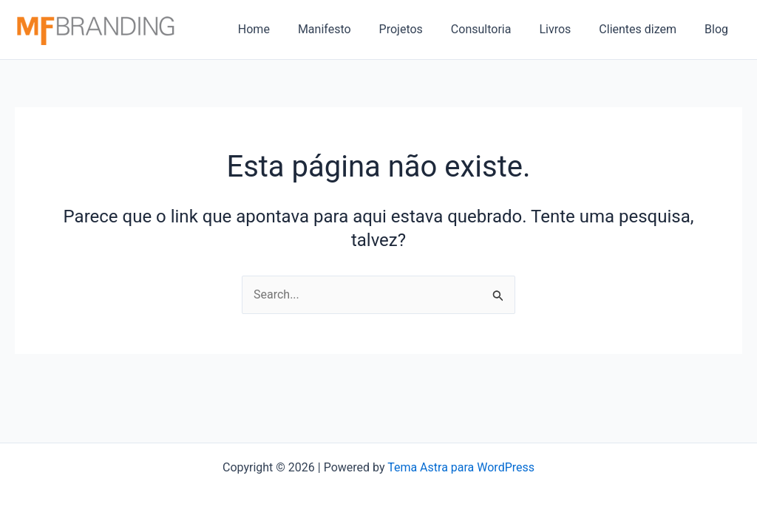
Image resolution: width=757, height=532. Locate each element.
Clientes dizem (644, 29)
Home (283, 29)
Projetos (421, 29)
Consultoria (497, 29)
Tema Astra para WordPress (461, 467)
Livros (566, 29)
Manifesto (349, 29)
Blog (719, 29)
